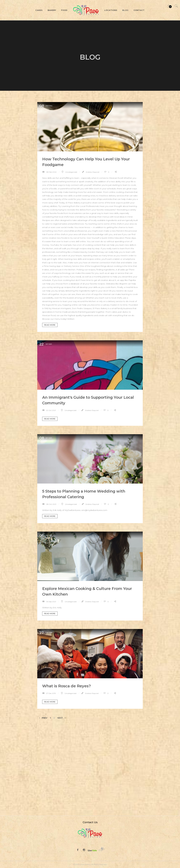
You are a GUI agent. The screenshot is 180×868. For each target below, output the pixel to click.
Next (61, 718)
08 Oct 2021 (51, 504)
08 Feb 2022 (51, 172)
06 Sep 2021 (51, 602)
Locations (111, 10)
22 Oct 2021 (51, 410)
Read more (50, 325)
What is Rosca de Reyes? (67, 686)
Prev (43, 718)
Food (64, 10)
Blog (125, 10)
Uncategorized (71, 172)
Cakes (39, 10)
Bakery (52, 10)
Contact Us (90, 822)
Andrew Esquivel (92, 172)
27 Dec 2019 (51, 693)
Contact (139, 10)
